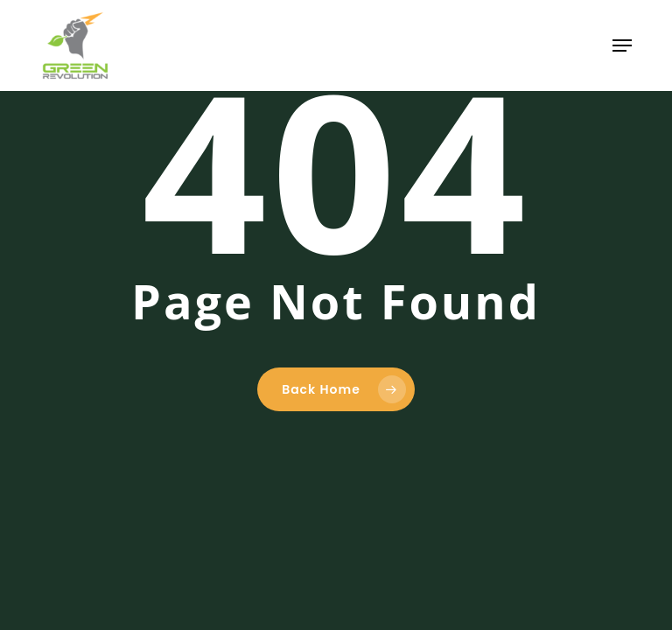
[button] (622, 45)
